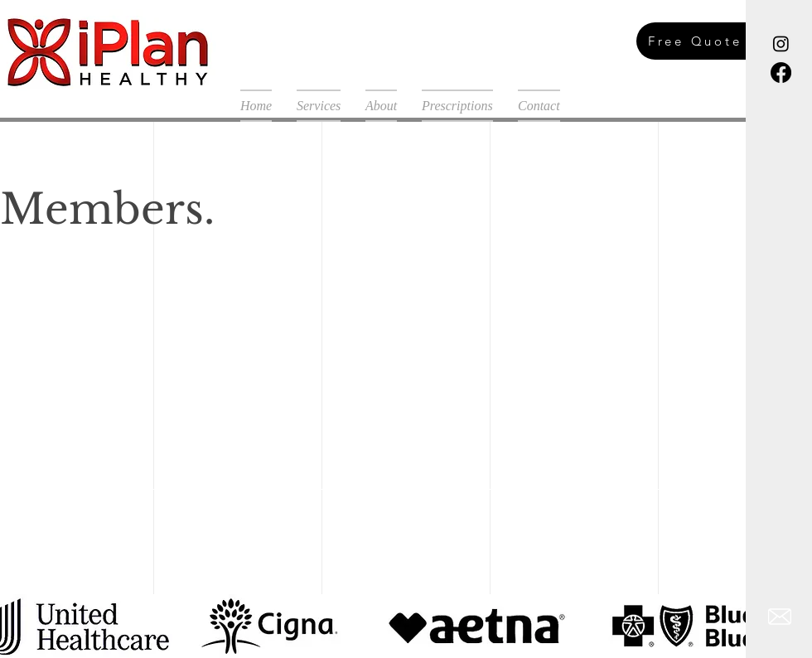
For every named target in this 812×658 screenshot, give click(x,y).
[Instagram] (781, 44)
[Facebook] (781, 73)
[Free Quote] (713, 41)
